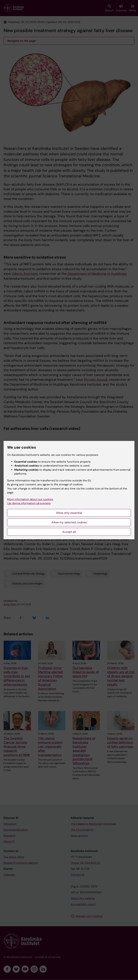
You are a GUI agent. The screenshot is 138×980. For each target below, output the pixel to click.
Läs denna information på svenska (29, 503)
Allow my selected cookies (69, 522)
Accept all (69, 532)
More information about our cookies (30, 499)
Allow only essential (69, 513)
